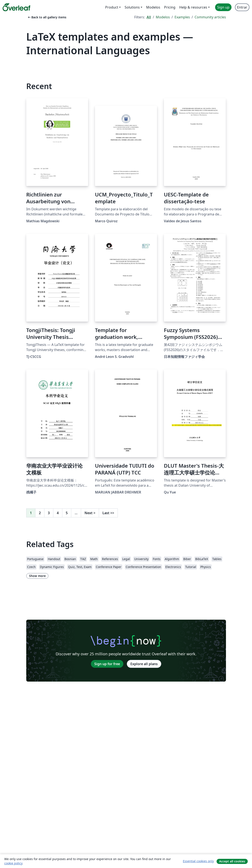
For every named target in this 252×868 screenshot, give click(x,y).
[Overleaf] (16, 7)
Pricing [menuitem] (170, 7)
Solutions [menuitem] (132, 7)
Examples (182, 17)
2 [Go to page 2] (40, 513)
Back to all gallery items (47, 17)
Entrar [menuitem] (242, 7)
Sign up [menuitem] (223, 7)
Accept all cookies (232, 861)
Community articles (210, 17)
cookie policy (13, 863)
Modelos (163, 17)
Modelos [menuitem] (153, 7)
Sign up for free (107, 664)
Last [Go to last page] (108, 513)
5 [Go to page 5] (67, 513)
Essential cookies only (198, 861)
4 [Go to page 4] (58, 513)
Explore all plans (144, 664)
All (149, 17)
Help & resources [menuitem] (193, 7)
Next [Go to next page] (90, 513)
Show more (37, 576)
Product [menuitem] (112, 7)
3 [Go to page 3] (49, 513)
